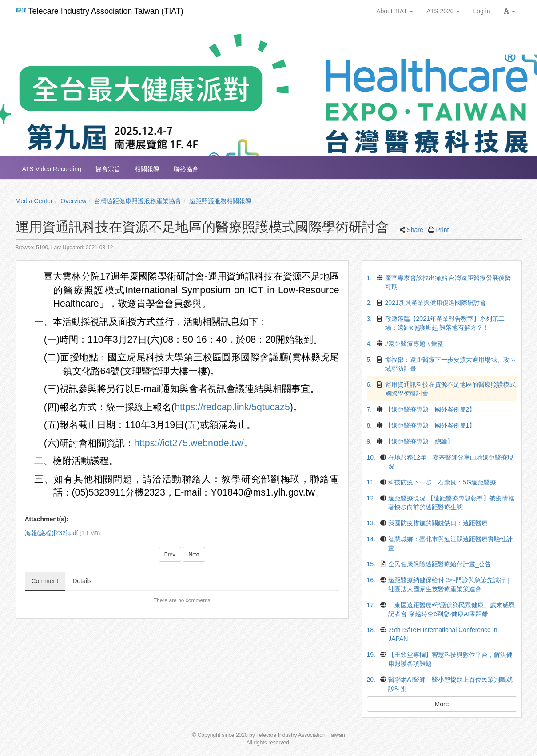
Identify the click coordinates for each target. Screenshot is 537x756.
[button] (509, 11)
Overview (73, 201)
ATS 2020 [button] (443, 11)
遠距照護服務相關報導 (220, 201)
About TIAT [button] (395, 11)
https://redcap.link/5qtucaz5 (232, 407)
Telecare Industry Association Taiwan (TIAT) (99, 11)
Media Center (34, 201)
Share (415, 230)
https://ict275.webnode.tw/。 (194, 443)
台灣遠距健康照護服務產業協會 (138, 201)
